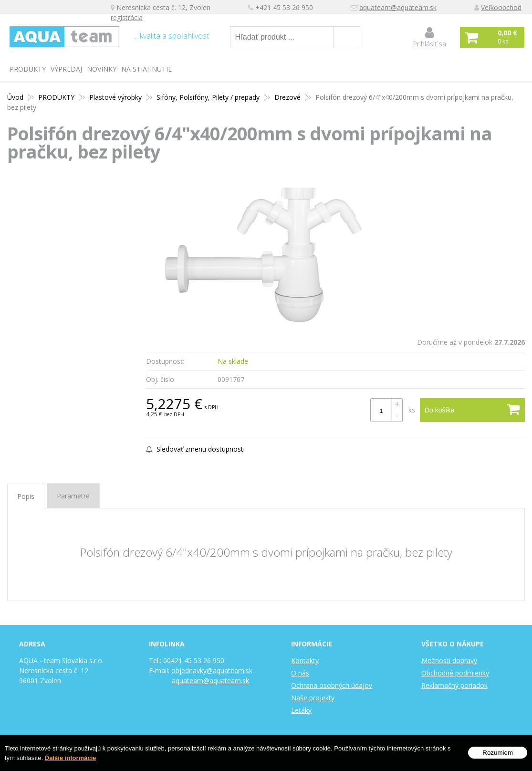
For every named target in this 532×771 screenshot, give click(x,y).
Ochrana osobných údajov (332, 685)
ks (412, 410)
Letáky (301, 710)
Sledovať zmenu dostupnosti (195, 449)
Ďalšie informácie (71, 758)
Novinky (102, 69)
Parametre (73, 496)
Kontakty (305, 660)
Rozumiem (498, 753)
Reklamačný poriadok (454, 685)
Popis (26, 496)
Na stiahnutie (146, 69)
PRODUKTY (28, 69)
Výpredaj (66, 69)
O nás (300, 673)
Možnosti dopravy (449, 660)
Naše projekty (313, 698)
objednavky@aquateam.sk (212, 671)
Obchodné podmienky (455, 673)
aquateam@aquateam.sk (398, 7)
